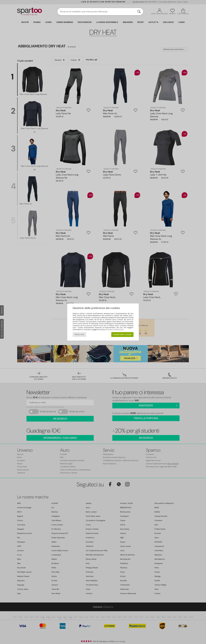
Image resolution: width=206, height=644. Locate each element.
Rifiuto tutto (79, 334)
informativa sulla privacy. (115, 330)
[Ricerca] (139, 12)
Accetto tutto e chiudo (122, 334)
